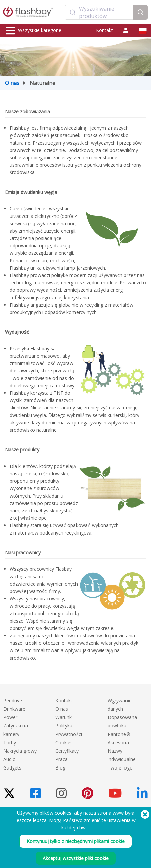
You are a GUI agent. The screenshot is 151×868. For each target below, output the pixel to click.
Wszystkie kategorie (34, 31)
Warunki (64, 717)
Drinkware (14, 709)
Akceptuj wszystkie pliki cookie (76, 858)
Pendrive (13, 700)
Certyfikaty (67, 751)
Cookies (64, 742)
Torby (10, 742)
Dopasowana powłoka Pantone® (122, 726)
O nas (12, 83)
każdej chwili (75, 827)
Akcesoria (118, 742)
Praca (62, 759)
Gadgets (12, 768)
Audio (10, 759)
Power (10, 717)
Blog (60, 768)
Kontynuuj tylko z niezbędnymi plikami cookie (76, 841)
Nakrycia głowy (20, 751)
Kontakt (105, 30)
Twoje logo (120, 768)
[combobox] (99, 12)
